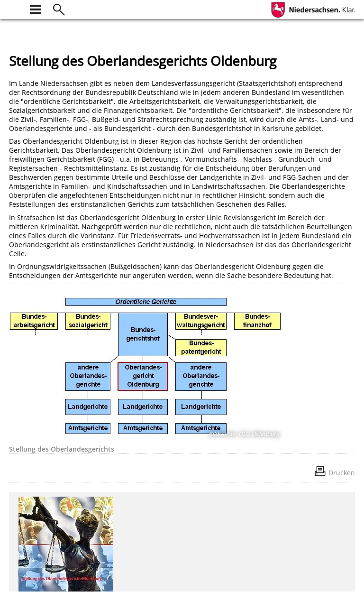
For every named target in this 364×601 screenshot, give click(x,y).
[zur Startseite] (15, 8)
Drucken (342, 473)
